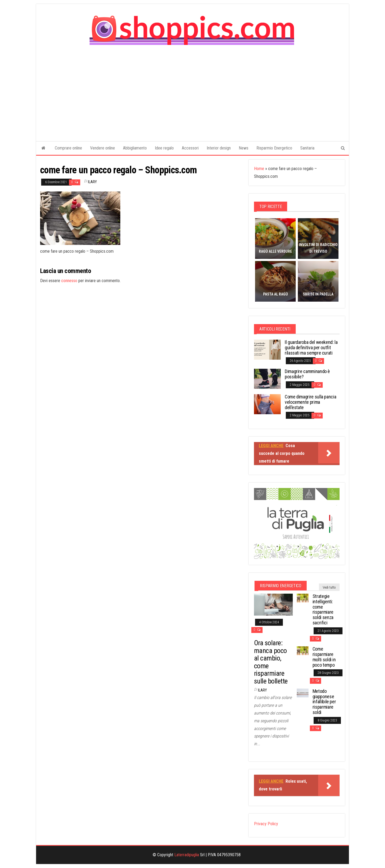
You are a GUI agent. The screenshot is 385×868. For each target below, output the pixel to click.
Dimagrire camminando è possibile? (307, 374)
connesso (69, 281)
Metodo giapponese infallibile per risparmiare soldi (324, 702)
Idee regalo (164, 148)
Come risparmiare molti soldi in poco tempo (324, 657)
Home (259, 169)
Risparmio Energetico (274, 148)
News (244, 148)
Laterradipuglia (187, 855)
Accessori (190, 148)
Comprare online (68, 148)
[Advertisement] (192, 89)
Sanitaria (307, 148)
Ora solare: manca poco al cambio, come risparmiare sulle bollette (271, 662)
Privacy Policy (266, 824)
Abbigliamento (135, 148)
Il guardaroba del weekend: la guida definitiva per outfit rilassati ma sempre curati (311, 347)
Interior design (219, 148)
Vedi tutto (329, 587)
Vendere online (103, 148)
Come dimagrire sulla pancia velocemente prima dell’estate (310, 402)
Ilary (92, 182)
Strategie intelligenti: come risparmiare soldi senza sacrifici (323, 609)
